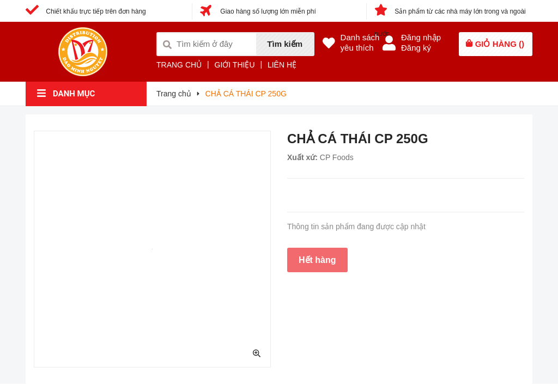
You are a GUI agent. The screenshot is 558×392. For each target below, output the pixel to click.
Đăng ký (416, 48)
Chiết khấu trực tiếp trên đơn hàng (86, 11)
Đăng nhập (421, 37)
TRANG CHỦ (179, 65)
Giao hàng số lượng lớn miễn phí (258, 11)
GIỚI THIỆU (235, 65)
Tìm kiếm (285, 44)
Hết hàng (317, 260)
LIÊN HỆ (282, 65)
